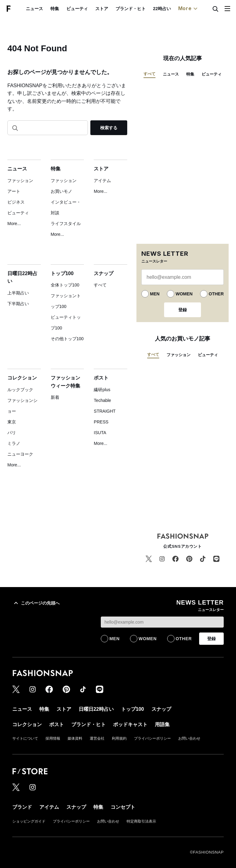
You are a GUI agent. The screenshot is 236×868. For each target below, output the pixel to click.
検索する (109, 128)
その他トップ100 (67, 339)
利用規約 (119, 738)
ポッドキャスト (130, 724)
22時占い (162, 9)
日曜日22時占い (96, 709)
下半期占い (18, 304)
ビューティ (77, 9)
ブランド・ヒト (131, 9)
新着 (55, 397)
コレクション (22, 378)
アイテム (102, 181)
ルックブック (20, 390)
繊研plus (102, 390)
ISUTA (100, 433)
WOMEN (184, 294)
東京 (12, 422)
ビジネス (16, 202)
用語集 (162, 724)
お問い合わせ (189, 738)
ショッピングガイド (29, 821)
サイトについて (25, 738)
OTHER (216, 294)
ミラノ (14, 443)
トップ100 (62, 273)
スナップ (104, 273)
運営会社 (97, 738)
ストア (102, 9)
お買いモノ (61, 191)
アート (14, 191)
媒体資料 (75, 738)
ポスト (101, 378)
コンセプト (123, 807)
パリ (12, 433)
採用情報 (53, 738)
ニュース (34, 9)
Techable (102, 400)
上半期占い (18, 293)
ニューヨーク (20, 454)
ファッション (20, 181)
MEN (155, 294)
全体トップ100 (65, 285)
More (189, 9)
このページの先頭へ (36, 603)
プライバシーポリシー (152, 738)
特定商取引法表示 (141, 821)
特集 (55, 9)
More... (14, 224)
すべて (100, 285)
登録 (183, 310)
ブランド (22, 807)
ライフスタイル (66, 224)
